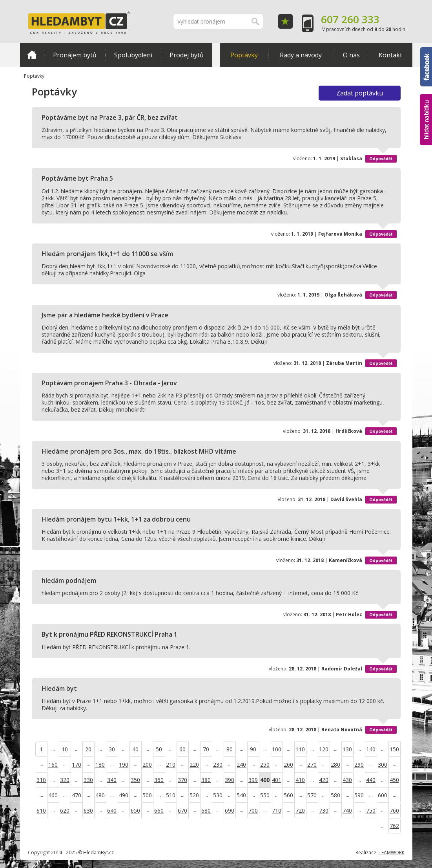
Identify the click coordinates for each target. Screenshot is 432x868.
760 (394, 810)
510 (171, 795)
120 (324, 749)
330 (88, 780)
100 (277, 749)
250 (265, 765)
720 (300, 810)
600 (383, 795)
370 (182, 780)
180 (100, 765)
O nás (351, 55)
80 (230, 749)
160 (53, 765)
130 (347, 749)
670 (182, 810)
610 (41, 810)
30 (112, 749)
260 (288, 765)
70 (206, 749)
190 (124, 765)
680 (206, 810)
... (53, 749)
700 (253, 810)
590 (359, 795)
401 (277, 780)
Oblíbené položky (285, 21)
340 (112, 780)
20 (88, 749)
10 (65, 749)
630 (88, 810)
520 (194, 795)
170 (77, 765)
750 (371, 810)
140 (371, 749)
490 (124, 795)
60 (182, 749)
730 (324, 810)
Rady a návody (301, 55)
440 (371, 780)
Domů (32, 55)
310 (41, 780)
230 (218, 765)
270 (312, 765)
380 (206, 780)
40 (135, 749)
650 (135, 810)
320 (65, 780)
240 (241, 765)
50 (159, 749)
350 (135, 780)
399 (253, 780)
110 (300, 749)
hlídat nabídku (426, 120)
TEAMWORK (392, 852)
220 (194, 765)
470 (77, 795)
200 (147, 765)
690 (230, 810)
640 (112, 810)
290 (359, 765)
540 (241, 795)
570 (312, 795)
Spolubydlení (133, 55)
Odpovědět (381, 159)
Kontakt (390, 55)
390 (230, 780)
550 (265, 795)
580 (335, 795)
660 (159, 810)
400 (265, 780)
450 (394, 780)
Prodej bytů (187, 55)
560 (288, 795)
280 (335, 765)
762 (394, 826)
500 (147, 795)
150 (394, 749)
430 (347, 780)
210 (171, 765)
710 (277, 810)
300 (383, 765)
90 (253, 749)
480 (100, 795)
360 (159, 780)
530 (218, 795)
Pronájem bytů (75, 55)
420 (324, 780)
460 (53, 795)
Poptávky (244, 55)
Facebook (426, 67)
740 (347, 810)
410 (300, 780)
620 (65, 810)
